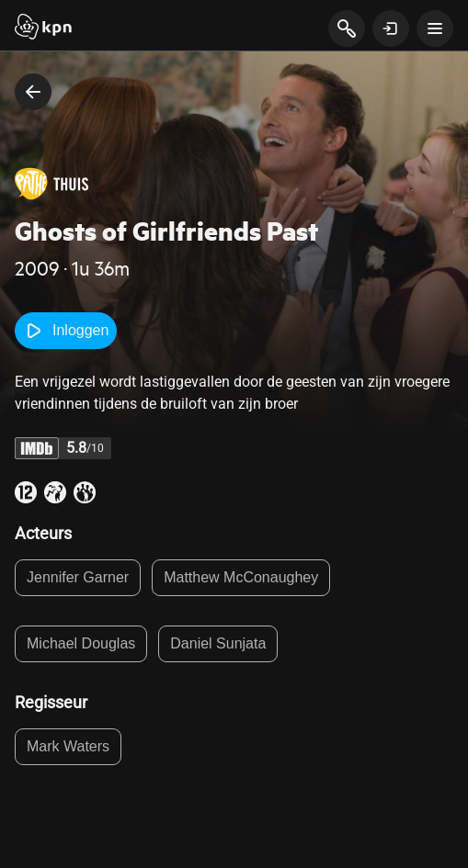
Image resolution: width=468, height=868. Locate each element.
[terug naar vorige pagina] (33, 92)
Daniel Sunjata (218, 643)
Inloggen (66, 331)
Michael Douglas (81, 643)
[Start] (43, 28)
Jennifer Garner (78, 577)
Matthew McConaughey (241, 577)
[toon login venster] (391, 28)
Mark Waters (68, 746)
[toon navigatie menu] (435, 28)
